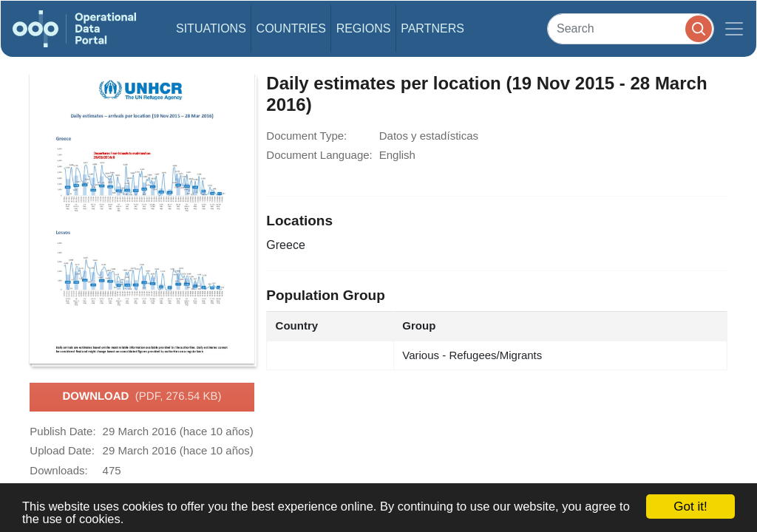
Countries (291, 28)
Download (142, 397)
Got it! (690, 507)
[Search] (631, 28)
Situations (211, 28)
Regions (364, 28)
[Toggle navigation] (734, 29)
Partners (432, 28)
